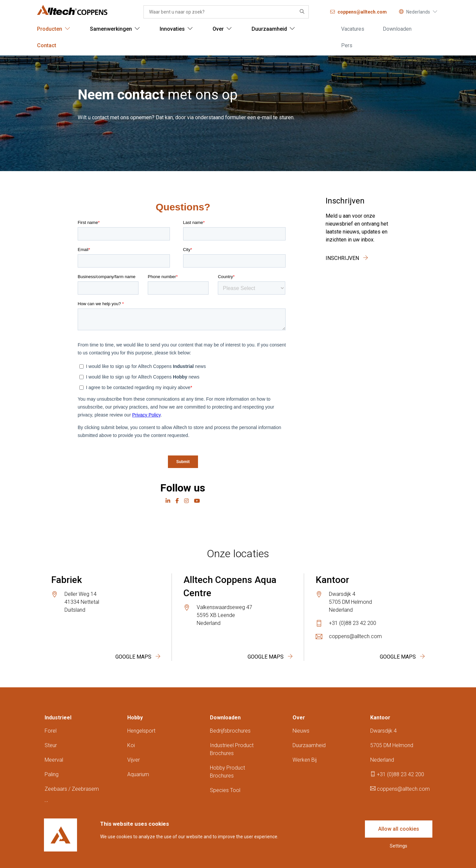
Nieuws (301, 731)
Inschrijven (347, 258)
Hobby (135, 718)
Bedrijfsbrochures (230, 731)
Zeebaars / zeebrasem (72, 789)
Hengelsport (141, 731)
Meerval (54, 760)
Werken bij (305, 760)
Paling (52, 774)
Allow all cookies (399, 829)
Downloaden (225, 718)
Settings (398, 846)
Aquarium (138, 774)
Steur (51, 745)
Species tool (225, 790)
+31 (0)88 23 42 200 (353, 623)
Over (299, 718)
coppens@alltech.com (355, 636)
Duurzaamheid (309, 745)
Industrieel (58, 718)
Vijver (134, 760)
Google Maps (138, 657)
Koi (131, 745)
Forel (51, 731)
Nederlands (418, 12)
